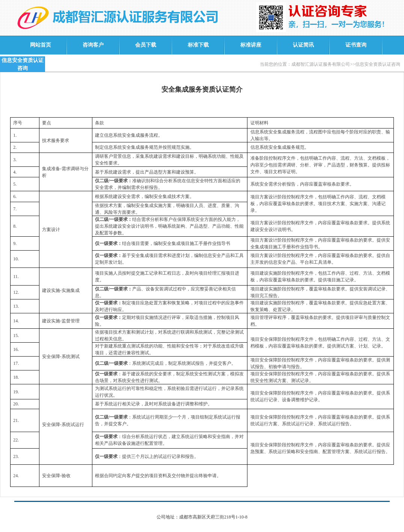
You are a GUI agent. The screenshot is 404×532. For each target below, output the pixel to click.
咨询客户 (93, 45)
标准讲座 (251, 45)
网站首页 (41, 45)
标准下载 (198, 45)
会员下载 (146, 45)
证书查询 (356, 45)
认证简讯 (303, 45)
